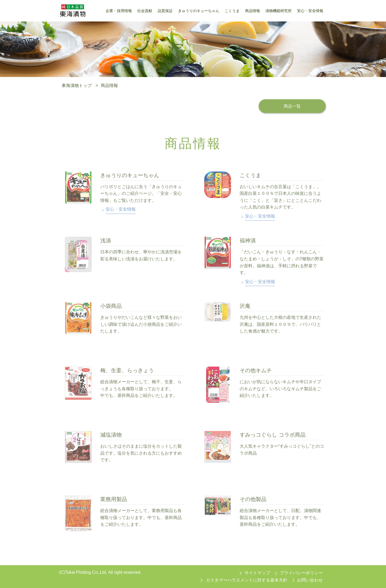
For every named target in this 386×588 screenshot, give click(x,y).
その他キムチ (256, 370)
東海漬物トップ (77, 85)
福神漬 (248, 240)
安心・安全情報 (121, 209)
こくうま (250, 175)
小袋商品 (111, 306)
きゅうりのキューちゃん (130, 175)
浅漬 (106, 240)
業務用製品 (114, 499)
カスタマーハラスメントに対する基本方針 (247, 580)
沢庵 (245, 306)
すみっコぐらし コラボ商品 (273, 435)
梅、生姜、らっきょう (127, 370)
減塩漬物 (111, 435)
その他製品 (253, 499)
